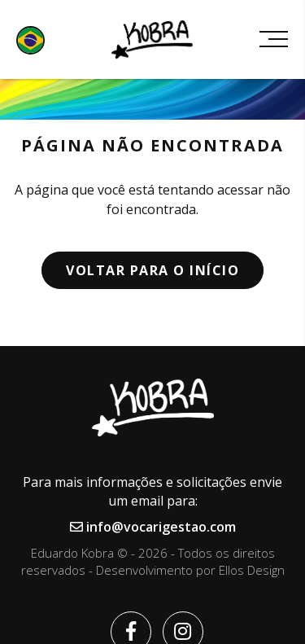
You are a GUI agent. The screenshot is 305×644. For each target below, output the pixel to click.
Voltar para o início (152, 270)
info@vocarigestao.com (153, 527)
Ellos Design (252, 570)
